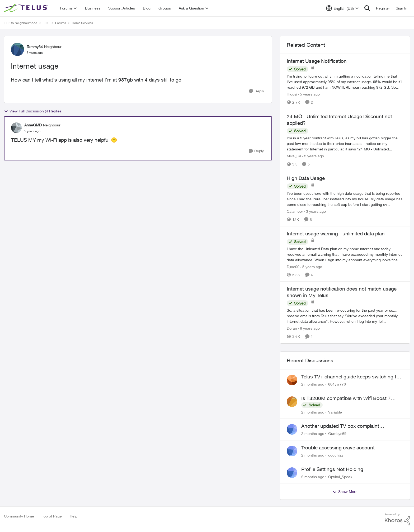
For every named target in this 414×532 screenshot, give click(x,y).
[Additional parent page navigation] (46, 23)
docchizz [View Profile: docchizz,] (336, 455)
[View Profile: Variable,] (292, 402)
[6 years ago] (309, 328)
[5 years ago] (309, 94)
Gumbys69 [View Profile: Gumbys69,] (337, 433)
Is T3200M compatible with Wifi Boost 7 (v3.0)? (346, 398)
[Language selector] (342, 8)
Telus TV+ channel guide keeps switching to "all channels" (350, 377)
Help (74, 516)
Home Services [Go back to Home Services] (82, 23)
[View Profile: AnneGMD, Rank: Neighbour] (16, 128)
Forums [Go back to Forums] (61, 23)
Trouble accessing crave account (338, 448)
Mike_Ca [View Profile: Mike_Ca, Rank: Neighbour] (294, 156)
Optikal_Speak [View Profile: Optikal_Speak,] (340, 476)
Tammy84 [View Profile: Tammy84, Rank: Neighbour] (35, 47)
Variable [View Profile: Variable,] (335, 412)
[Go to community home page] (27, 8)
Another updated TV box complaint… (343, 426)
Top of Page (52, 516)
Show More (345, 492)
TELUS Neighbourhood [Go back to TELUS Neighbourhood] (21, 23)
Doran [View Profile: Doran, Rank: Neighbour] (292, 328)
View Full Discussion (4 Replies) (33, 111)
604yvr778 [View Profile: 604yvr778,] (337, 384)
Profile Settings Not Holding (332, 469)
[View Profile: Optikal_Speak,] (292, 473)
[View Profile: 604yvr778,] (292, 380)
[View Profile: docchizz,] (292, 451)
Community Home (19, 516)
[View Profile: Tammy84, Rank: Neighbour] (17, 49)
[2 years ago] (313, 156)
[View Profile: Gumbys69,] (292, 429)
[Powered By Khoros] (397, 519)
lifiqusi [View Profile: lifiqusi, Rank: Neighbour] (292, 94)
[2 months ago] (313, 384)
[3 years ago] (315, 211)
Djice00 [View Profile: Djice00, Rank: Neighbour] (293, 266)
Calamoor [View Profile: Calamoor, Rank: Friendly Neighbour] (295, 211)
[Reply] (257, 91)
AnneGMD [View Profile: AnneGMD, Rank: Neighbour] (33, 125)
